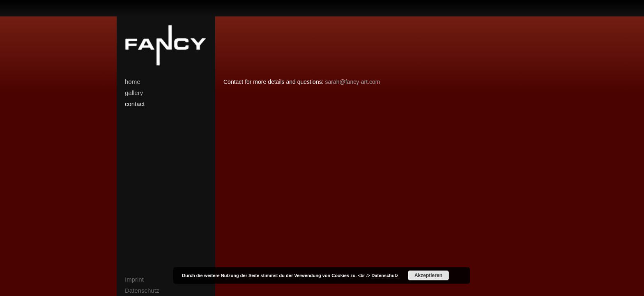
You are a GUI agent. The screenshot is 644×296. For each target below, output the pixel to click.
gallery (134, 93)
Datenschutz (142, 290)
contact (135, 104)
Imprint (134, 279)
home (133, 82)
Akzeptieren (428, 275)
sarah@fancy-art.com (352, 82)
